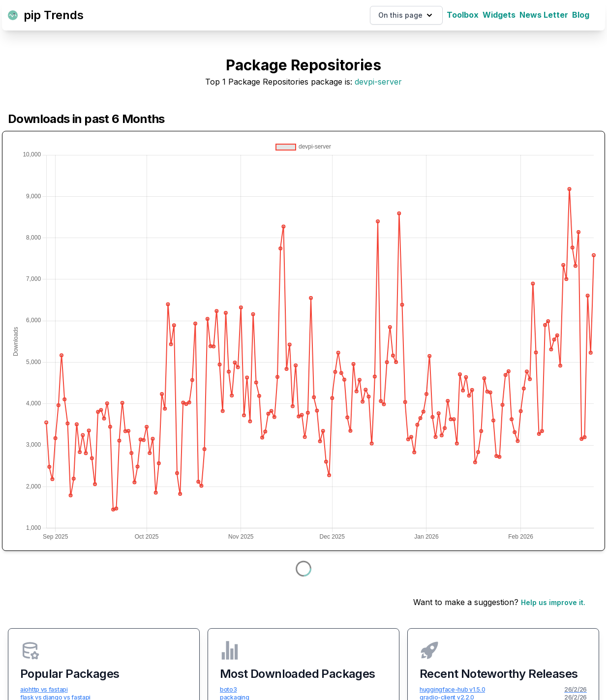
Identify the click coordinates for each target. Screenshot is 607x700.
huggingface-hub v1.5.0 (452, 689)
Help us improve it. (553, 602)
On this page (406, 15)
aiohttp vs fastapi (44, 689)
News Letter (544, 15)
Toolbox (463, 15)
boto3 (228, 689)
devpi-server (378, 82)
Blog (581, 15)
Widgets (499, 15)
